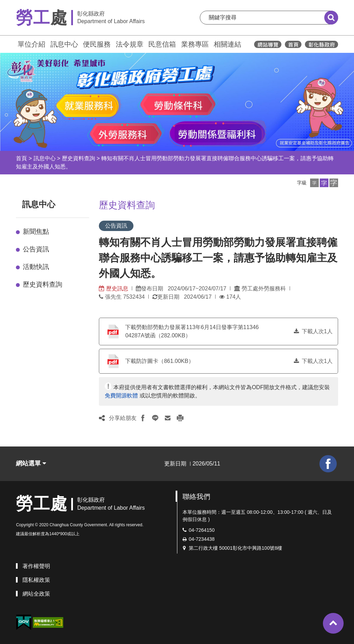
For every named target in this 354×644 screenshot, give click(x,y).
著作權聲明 (36, 566)
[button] (314, 183)
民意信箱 (162, 44)
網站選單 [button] (31, 463)
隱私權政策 (36, 580)
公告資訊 (36, 249)
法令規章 (130, 44)
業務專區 (195, 44)
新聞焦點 (36, 232)
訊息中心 (64, 44)
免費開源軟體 (121, 396)
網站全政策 (36, 594)
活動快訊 (36, 267)
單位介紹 (31, 44)
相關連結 (227, 44)
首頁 (21, 158)
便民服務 (97, 44)
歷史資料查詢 (78, 158)
